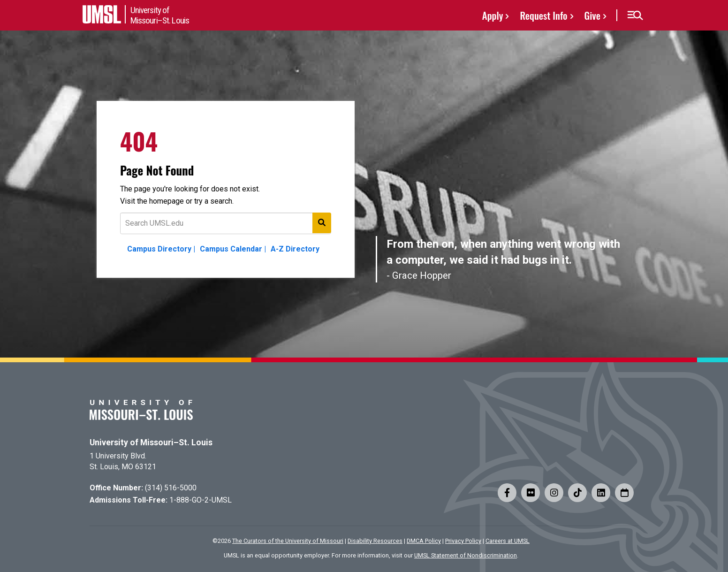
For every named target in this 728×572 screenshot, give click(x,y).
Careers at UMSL (508, 541)
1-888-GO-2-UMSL (201, 500)
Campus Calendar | (233, 249)
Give (592, 15)
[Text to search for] (226, 223)
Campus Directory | (161, 249)
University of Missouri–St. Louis (151, 442)
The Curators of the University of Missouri (288, 541)
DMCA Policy (424, 541)
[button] (635, 15)
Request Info (543, 15)
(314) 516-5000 (171, 488)
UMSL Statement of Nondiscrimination (466, 555)
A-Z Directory (295, 249)
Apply (493, 15)
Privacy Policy (463, 541)
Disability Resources (375, 541)
